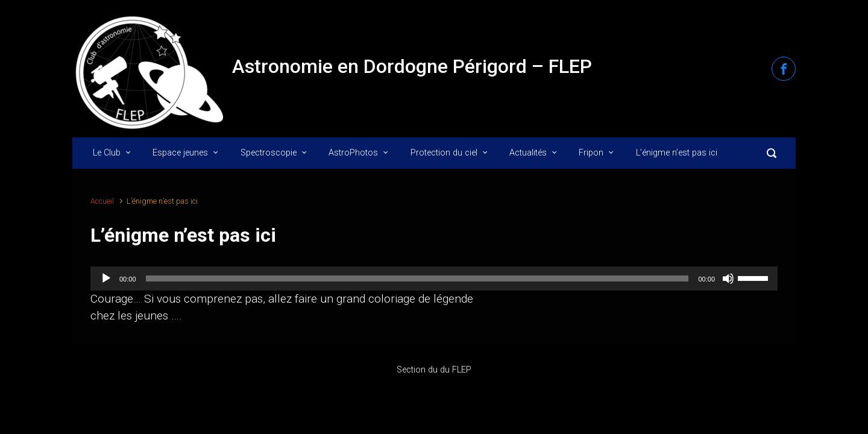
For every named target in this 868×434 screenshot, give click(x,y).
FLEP (462, 370)
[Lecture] (106, 278)
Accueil (102, 201)
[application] (434, 278)
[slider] (417, 278)
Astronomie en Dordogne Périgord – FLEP (412, 66)
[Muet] (728, 278)
